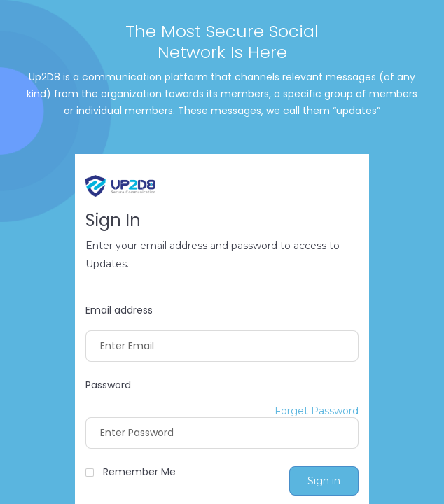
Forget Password (317, 411)
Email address (119, 310)
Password (108, 385)
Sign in (324, 481)
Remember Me (139, 472)
